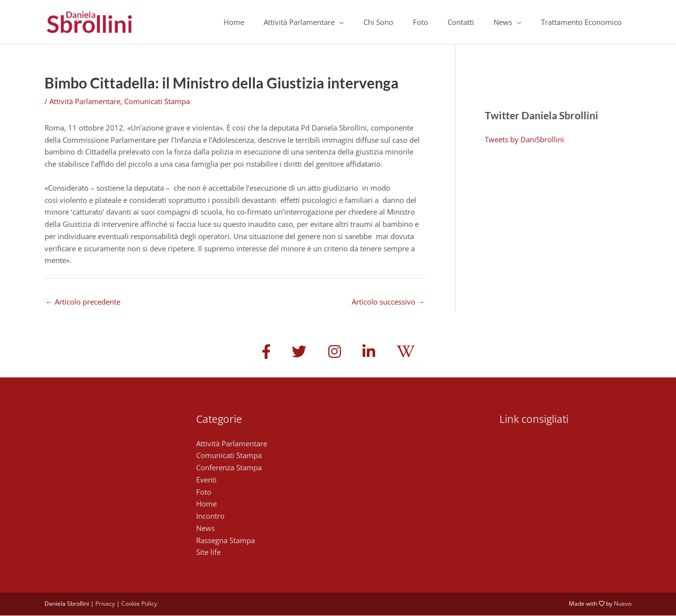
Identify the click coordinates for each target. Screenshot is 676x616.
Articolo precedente (83, 302)
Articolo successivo (388, 302)
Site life (208, 553)
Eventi (206, 480)
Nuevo (623, 605)
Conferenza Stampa (229, 468)
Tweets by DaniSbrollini (524, 139)
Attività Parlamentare (299, 22)
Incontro (210, 517)
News (503, 22)
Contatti (461, 22)
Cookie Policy (139, 605)
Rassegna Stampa (225, 541)
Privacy (105, 605)
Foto (420, 22)
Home (234, 22)
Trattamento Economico (581, 22)
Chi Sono (378, 22)
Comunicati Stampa (157, 101)
